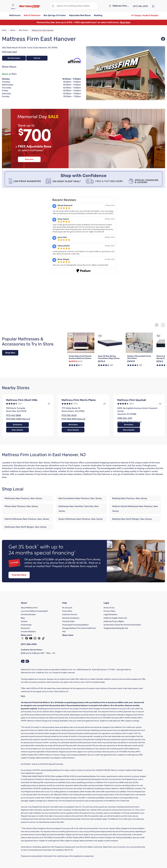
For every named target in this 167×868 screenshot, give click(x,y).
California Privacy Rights (114, 621)
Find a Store (67, 611)
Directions (16, 430)
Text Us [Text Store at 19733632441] (37, 58)
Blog (23, 618)
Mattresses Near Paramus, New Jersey (23, 498)
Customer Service (70, 615)
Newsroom (25, 628)
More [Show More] (23, 696)
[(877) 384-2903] (140, 6)
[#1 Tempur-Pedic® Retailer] (145, 16)
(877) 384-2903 (29, 644)
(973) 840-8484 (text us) (18, 419)
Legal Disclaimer (110, 615)
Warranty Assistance (71, 618)
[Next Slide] (163, 325)
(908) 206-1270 (125, 418)
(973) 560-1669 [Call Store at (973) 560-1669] (9, 52)
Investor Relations (28, 632)
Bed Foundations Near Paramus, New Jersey (80, 498)
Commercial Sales (28, 615)
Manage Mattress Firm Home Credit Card (79, 628)
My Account (67, 608)
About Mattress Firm (29, 608)
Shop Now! (125, 22)
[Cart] (154, 6)
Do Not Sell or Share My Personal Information (122, 625)
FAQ (64, 632)
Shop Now (10, 353)
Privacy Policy (110, 611)
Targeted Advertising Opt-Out (116, 628)
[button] (15, 16)
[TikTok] (43, 638)
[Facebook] (27, 638)
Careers (24, 621)
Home (4, 30)
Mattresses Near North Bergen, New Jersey (26, 527)
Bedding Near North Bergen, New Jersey (132, 519)
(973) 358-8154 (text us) (73, 419)
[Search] (53, 6)
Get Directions (13, 58)
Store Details (39, 430)
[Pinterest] (39, 638)
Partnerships (26, 625)
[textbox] (77, 6)
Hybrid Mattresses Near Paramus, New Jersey (27, 519)
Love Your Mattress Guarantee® (34, 611)
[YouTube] (31, 638)
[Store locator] (110, 6)
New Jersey (23, 30)
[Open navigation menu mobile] (13, 5)
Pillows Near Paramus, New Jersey (21, 506)
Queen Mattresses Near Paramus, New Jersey (81, 519)
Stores (13, 30)
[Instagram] (35, 638)
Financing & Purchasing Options (75, 625)
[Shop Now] (10, 353)
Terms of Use (109, 608)
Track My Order (68, 621)
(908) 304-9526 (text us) (129, 422)
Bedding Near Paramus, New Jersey (130, 498)
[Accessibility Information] (25, 661)
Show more (26, 635)
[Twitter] (22, 638)
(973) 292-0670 (69, 415)
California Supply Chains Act (115, 618)
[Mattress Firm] (30, 7)
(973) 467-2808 (13, 415)
